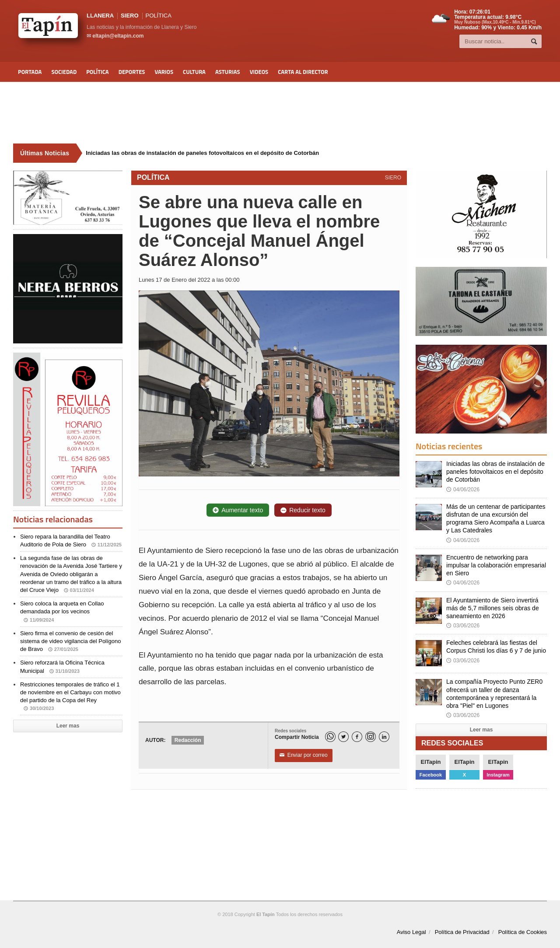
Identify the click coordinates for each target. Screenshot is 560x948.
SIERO (129, 16)
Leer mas (68, 726)
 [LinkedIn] (384, 737)
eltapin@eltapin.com (118, 36)
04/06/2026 (463, 490)
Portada (30, 72)
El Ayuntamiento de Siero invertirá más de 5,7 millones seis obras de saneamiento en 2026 (493, 608)
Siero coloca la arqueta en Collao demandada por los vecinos (62, 611)
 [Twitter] (343, 737)
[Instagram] (371, 737)
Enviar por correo (304, 756)
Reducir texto (303, 510)
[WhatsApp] (330, 737)
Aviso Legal (411, 932)
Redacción (188, 740)
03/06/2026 (463, 626)
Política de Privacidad (462, 932)
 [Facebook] (357, 737)
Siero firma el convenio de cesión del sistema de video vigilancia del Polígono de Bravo (71, 641)
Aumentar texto (238, 510)
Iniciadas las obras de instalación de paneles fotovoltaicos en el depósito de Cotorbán (495, 472)
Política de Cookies (523, 932)
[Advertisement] (280, 113)
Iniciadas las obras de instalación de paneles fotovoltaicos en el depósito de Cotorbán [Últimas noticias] (202, 153)
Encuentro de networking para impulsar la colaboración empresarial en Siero (496, 565)
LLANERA (100, 16)
